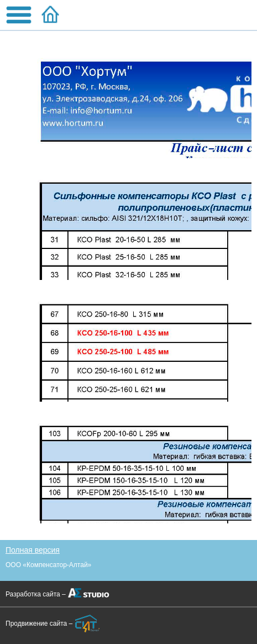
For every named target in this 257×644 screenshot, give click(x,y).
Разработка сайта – (36, 594)
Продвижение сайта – (39, 624)
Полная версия (33, 550)
